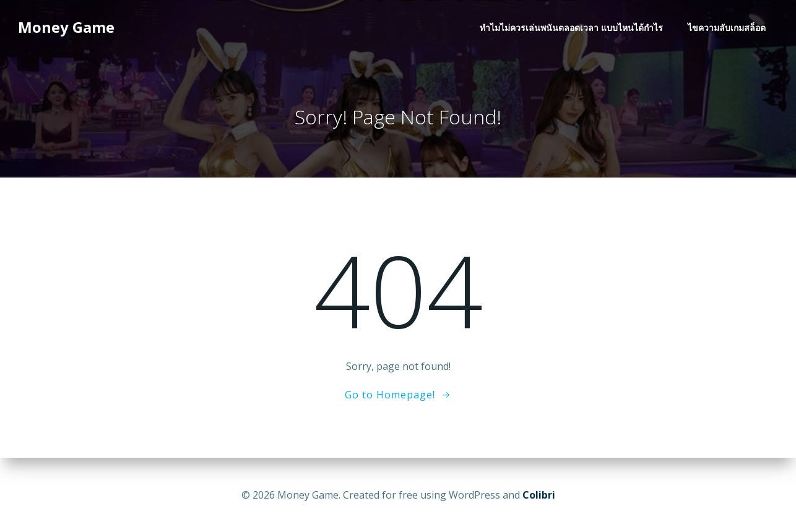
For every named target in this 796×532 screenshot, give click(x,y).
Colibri (539, 495)
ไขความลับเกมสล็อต (728, 28)
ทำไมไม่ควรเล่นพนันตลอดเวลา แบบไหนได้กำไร (573, 28)
